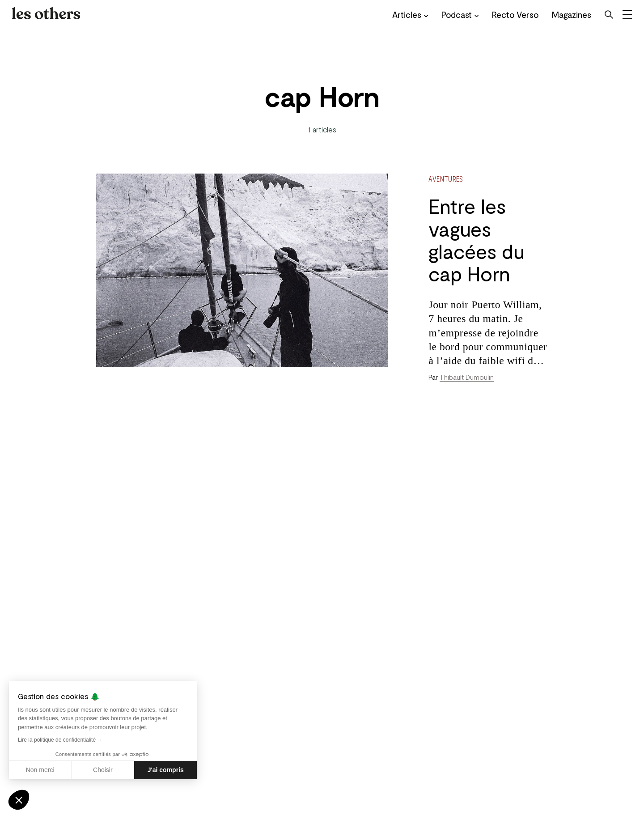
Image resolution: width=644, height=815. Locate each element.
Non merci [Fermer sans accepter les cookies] (40, 770)
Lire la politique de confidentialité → (60, 740)
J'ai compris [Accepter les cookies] (166, 770)
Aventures (446, 178)
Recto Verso (509, 15)
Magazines (566, 15)
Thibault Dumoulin (467, 377)
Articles (404, 15)
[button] (19, 800)
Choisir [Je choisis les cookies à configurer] (103, 770)
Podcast (454, 15)
